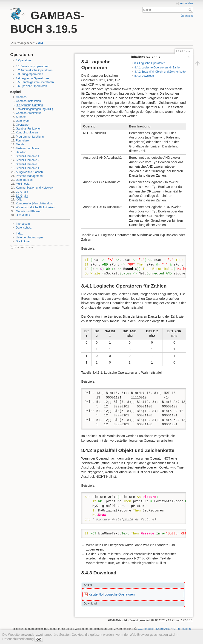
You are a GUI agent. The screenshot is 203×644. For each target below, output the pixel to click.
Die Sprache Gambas (29, 105)
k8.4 (40, 43)
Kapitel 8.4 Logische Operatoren (112, 594)
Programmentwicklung (30, 137)
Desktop (21, 152)
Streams (21, 117)
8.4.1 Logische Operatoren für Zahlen (158, 68)
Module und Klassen (29, 211)
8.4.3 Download (144, 76)
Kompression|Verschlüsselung (35, 203)
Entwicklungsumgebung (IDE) (34, 109)
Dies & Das (23, 215)
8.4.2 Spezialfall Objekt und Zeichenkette (160, 72)
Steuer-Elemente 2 (28, 160)
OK (39, 639)
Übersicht (187, 16)
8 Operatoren (24, 60)
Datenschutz (24, 228)
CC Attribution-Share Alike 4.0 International (164, 629)
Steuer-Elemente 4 (28, 168)
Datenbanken (24, 180)
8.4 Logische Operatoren (32, 78)
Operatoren (23, 125)
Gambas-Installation (28, 101)
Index (19, 234)
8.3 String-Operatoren (29, 74)
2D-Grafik (22, 192)
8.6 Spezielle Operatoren (31, 86)
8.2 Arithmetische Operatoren (34, 70)
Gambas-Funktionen (29, 129)
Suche (191, 10)
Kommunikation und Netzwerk (35, 188)
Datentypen (23, 121)
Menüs (20, 144)
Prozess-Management (30, 176)
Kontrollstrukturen (27, 133)
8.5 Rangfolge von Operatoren (35, 82)
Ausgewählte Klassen (29, 172)
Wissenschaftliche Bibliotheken (35, 207)
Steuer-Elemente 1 (28, 156)
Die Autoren (23, 241)
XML (19, 200)
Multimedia (23, 184)
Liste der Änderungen (29, 237)
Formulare (22, 141)
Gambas (21, 97)
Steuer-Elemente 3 (28, 164)
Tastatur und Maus (27, 148)
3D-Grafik (22, 196)
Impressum (23, 224)
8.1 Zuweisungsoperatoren (33, 66)
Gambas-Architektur (28, 113)
